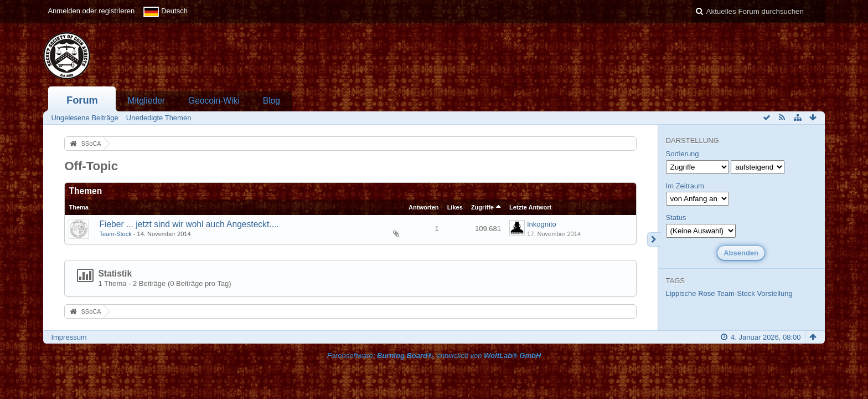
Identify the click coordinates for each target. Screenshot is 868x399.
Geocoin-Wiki (214, 101)
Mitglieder (146, 101)
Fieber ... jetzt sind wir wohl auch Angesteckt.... (189, 224)
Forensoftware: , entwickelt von (434, 355)
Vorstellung (774, 293)
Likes (455, 207)
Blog (272, 101)
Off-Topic (91, 166)
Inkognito (542, 224)
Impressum (69, 337)
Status (676, 218)
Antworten (424, 207)
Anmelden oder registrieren (91, 11)
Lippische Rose (691, 293)
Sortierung (683, 154)
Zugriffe (482, 207)
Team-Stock (115, 234)
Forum (82, 100)
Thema (79, 207)
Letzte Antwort (530, 207)
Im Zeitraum (685, 186)
